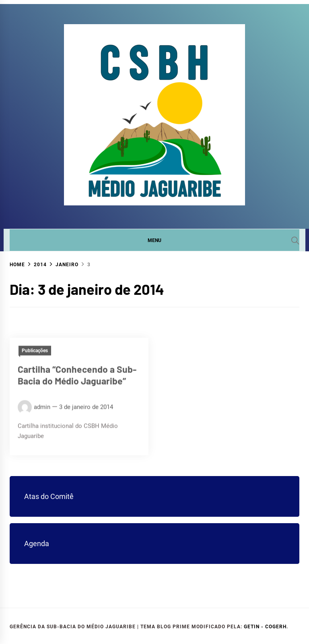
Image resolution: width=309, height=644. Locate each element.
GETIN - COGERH (265, 627)
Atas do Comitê (49, 496)
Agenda (37, 544)
